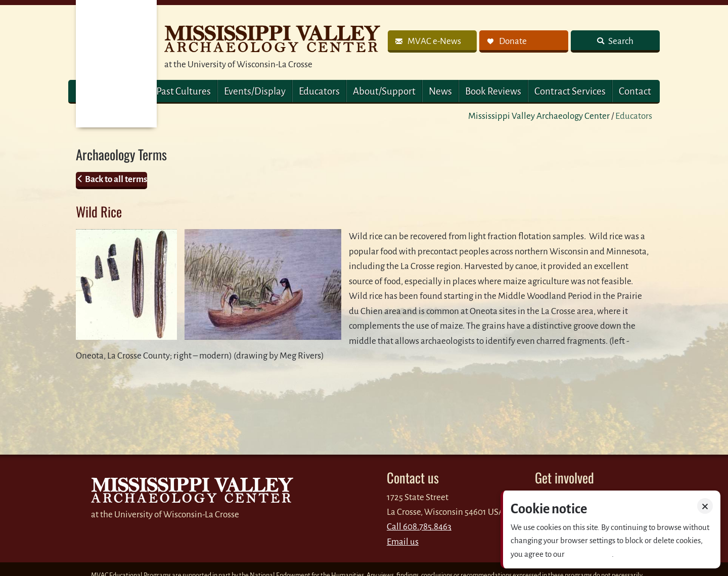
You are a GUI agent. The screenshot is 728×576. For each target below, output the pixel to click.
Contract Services (570, 91)
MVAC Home (116, 64)
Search (620, 41)
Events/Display (255, 91)
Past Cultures (184, 91)
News (440, 91)
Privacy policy (589, 554)
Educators (319, 91)
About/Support (384, 91)
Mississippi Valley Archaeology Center (539, 116)
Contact (635, 91)
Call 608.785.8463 (419, 527)
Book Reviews (493, 91)
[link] (432, 41)
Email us (403, 542)
